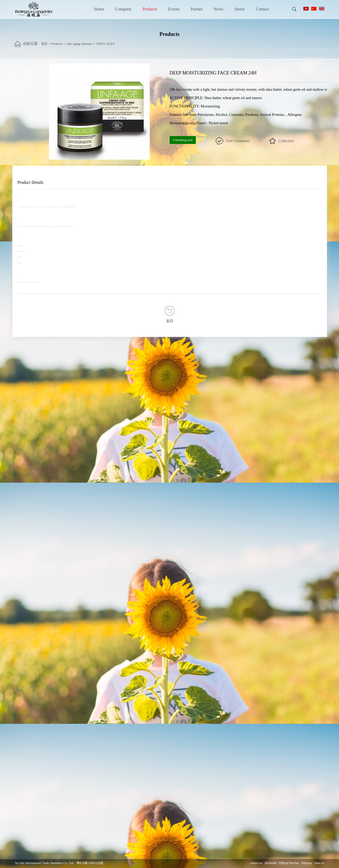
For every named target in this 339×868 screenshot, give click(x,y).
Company (123, 9)
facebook (271, 863)
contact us (256, 863)
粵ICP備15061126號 (90, 863)
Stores (240, 9)
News (218, 9)
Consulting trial (183, 140)
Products (150, 9)
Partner (197, 9)
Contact (262, 9)
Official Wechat (289, 863)
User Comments (238, 141)
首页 (44, 42)
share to (319, 863)
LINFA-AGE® (105, 42)
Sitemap (307, 863)
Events (174, 9)
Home (99, 9)
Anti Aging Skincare (79, 42)
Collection (286, 141)
